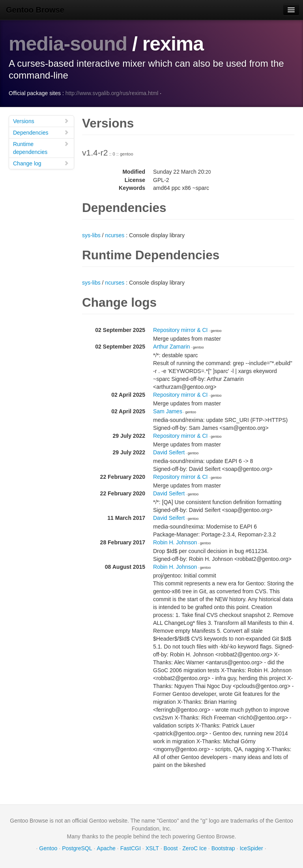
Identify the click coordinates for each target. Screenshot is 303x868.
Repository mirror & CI (180, 330)
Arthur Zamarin (171, 347)
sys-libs (91, 235)
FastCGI (131, 848)
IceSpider (251, 848)
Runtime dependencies (41, 148)
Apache (106, 848)
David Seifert (169, 452)
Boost (171, 848)
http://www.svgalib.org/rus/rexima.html (112, 93)
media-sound (68, 44)
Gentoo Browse (35, 10)
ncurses (115, 235)
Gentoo (48, 848)
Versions (41, 121)
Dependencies (41, 132)
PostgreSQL (77, 848)
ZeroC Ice (194, 848)
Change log (41, 163)
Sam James (168, 411)
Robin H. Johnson (175, 542)
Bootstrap (223, 848)
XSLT (152, 848)
